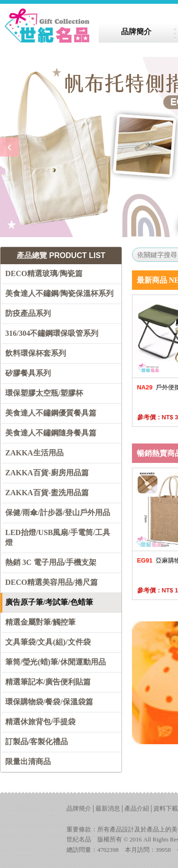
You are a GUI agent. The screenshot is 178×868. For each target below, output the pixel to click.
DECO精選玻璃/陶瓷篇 (44, 273)
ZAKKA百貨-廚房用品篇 (47, 473)
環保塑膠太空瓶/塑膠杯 (44, 393)
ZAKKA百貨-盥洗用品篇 (47, 493)
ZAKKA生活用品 (34, 453)
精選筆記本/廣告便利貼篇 (48, 682)
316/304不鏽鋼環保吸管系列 (52, 333)
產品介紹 (137, 809)
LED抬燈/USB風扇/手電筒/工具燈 (58, 537)
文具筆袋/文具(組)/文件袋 (48, 642)
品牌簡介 (79, 809)
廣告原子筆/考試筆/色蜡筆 (49, 602)
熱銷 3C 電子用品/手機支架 (51, 562)
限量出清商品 (28, 762)
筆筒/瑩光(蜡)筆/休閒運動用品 (56, 662)
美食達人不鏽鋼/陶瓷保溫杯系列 (59, 293)
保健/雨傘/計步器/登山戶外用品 (58, 512)
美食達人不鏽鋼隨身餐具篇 (51, 433)
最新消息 (108, 809)
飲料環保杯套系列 (36, 353)
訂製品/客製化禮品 (37, 742)
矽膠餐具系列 (28, 373)
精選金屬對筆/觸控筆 (40, 622)
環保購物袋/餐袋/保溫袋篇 (49, 702)
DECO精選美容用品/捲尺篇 (52, 582)
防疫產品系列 (28, 313)
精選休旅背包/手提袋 (40, 722)
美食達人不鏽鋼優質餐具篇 (51, 413)
